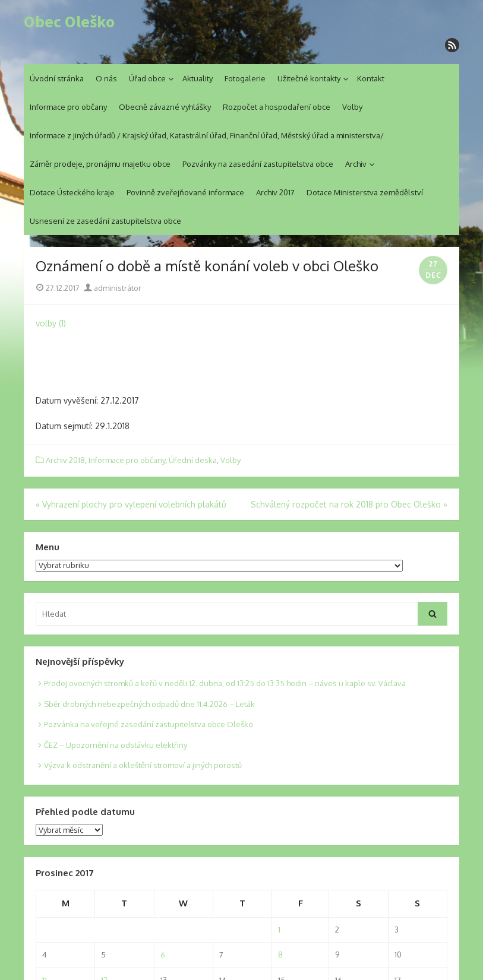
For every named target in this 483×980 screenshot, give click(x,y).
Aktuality (198, 78)
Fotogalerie (245, 78)
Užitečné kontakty (309, 78)
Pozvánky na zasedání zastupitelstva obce (258, 164)
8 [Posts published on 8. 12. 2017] (280, 954)
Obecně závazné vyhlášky (165, 107)
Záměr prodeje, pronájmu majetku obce (100, 164)
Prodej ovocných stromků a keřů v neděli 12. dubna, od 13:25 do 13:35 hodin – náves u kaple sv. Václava (225, 683)
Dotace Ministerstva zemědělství (365, 192)
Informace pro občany (68, 107)
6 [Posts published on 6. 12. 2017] (163, 954)
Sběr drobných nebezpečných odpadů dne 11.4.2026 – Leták (149, 704)
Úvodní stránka (57, 78)
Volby (352, 107)
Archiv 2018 (65, 460)
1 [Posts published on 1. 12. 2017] (279, 930)
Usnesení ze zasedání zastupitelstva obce (105, 221)
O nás (106, 78)
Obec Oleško (69, 22)
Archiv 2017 (275, 192)
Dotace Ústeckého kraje (72, 192)
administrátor (113, 288)
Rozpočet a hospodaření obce (277, 107)
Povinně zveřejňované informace (185, 192)
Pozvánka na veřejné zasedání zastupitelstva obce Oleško (149, 724)
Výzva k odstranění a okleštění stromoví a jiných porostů (143, 765)
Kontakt (371, 78)
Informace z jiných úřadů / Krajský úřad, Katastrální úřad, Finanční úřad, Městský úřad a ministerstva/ (207, 135)
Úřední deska (193, 460)
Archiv (356, 164)
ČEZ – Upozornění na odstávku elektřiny (116, 745)
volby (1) (51, 323)
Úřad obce (147, 78)
